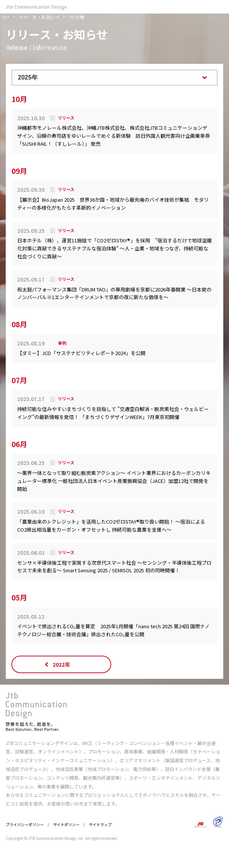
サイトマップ (100, 824)
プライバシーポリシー (25, 824)
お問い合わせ (205, 7)
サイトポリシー (66, 824)
